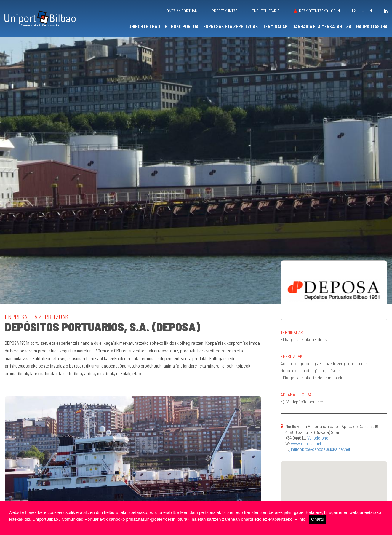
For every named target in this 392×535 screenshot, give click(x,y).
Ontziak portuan (182, 11)
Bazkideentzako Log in (319, 11)
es (354, 11)
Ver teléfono (318, 438)
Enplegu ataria (266, 11)
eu (362, 11)
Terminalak (275, 26)
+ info (300, 519)
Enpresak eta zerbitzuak (231, 26)
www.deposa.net (306, 443)
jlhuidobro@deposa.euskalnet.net (320, 449)
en (370, 11)
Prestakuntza (225, 11)
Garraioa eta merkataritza (322, 26)
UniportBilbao (144, 26)
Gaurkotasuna (372, 26)
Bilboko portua (182, 26)
